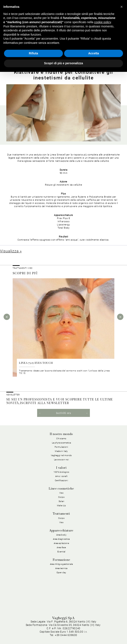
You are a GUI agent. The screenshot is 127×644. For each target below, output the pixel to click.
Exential (61, 552)
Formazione (61, 560)
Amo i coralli (61, 476)
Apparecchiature (61, 531)
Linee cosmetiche (61, 489)
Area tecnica (61, 568)
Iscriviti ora (64, 413)
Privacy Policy (45, 628)
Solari (61, 501)
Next (120, 317)
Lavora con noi (61, 460)
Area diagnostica (61, 539)
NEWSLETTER (13, 395)
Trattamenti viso (22, 268)
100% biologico (61, 472)
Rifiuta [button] (34, 53)
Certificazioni (61, 480)
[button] (122, 7)
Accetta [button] (94, 53)
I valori (61, 468)
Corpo (61, 497)
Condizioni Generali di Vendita (58, 633)
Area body (61, 535)
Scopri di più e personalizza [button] (63, 63)
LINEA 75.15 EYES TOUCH (36, 363)
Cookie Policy (67, 628)
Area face (61, 547)
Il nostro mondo (61, 434)
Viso (61, 493)
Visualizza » (11, 251)
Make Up (61, 505)
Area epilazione (61, 543)
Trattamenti (61, 514)
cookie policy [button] (102, 22)
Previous (7, 317)
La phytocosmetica (61, 443)
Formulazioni (61, 447)
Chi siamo (61, 438)
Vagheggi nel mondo (61, 455)
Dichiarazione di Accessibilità (101, 633)
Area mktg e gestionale (61, 564)
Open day (61, 572)
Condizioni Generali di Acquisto (100, 628)
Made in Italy (61, 451)
